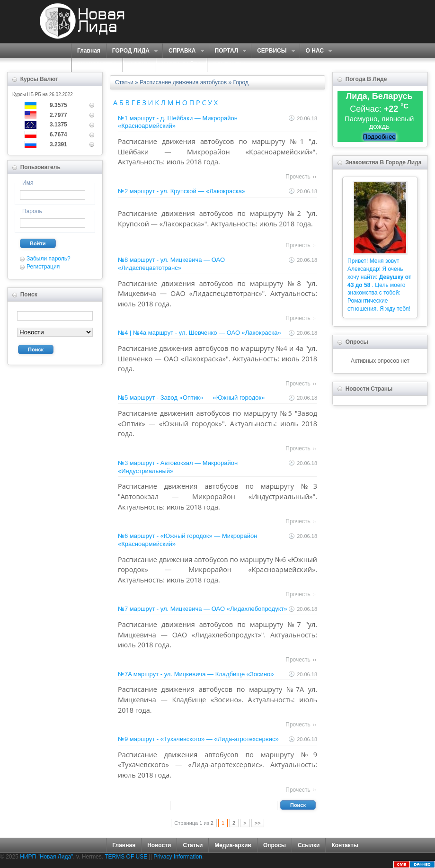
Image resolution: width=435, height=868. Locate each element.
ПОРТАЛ (228, 51)
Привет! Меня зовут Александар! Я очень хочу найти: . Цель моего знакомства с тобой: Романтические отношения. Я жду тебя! (379, 285)
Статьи (193, 845)
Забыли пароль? (49, 259)
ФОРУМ (139, 65)
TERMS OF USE (126, 857)
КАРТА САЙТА (182, 65)
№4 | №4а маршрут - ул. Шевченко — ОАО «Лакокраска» (200, 333)
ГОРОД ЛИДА (132, 51)
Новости (159, 845)
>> (258, 823)
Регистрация (43, 267)
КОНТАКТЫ (229, 65)
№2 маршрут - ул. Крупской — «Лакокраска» (182, 191)
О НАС (316, 51)
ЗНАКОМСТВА (97, 65)
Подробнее (379, 137)
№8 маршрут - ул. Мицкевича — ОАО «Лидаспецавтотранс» (171, 264)
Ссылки (309, 845)
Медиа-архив (233, 845)
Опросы (275, 845)
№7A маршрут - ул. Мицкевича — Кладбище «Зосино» (196, 674)
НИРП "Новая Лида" (46, 857)
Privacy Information (178, 857)
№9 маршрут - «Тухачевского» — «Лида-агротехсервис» (198, 739)
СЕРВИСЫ (273, 51)
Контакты (345, 845)
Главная (89, 51)
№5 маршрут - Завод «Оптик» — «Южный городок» (191, 398)
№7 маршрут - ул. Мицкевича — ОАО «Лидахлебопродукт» (203, 609)
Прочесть (298, 177)
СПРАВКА (183, 51)
